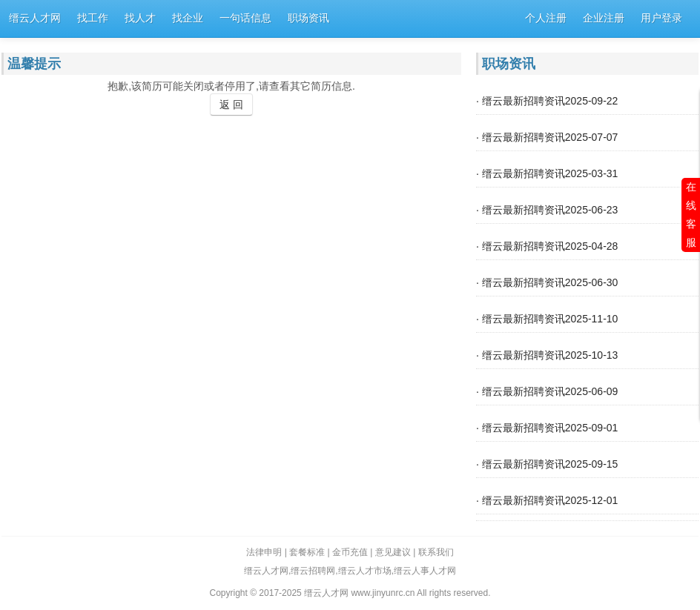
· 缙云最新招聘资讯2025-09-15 (547, 464)
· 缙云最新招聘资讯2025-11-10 (547, 319)
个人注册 (546, 18)
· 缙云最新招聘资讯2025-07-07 (547, 137)
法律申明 (264, 552)
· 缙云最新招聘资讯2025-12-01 (547, 500)
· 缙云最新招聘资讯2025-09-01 (547, 428)
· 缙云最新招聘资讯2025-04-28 (547, 246)
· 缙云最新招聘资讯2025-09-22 (547, 101)
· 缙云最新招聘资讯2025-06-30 (547, 282)
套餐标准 (307, 552)
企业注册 (604, 18)
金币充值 (350, 552)
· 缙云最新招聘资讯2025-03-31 (547, 173)
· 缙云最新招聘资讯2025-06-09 (547, 391)
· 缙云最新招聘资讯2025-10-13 (547, 355)
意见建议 (393, 552)
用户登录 (661, 18)
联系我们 (436, 552)
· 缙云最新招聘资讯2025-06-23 (547, 210)
